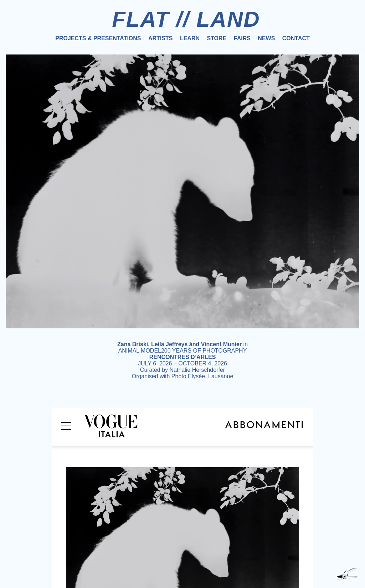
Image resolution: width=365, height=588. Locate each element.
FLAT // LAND (186, 19)
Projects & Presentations (98, 38)
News (266, 38)
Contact (296, 38)
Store (217, 38)
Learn (190, 38)
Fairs (242, 38)
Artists (160, 38)
